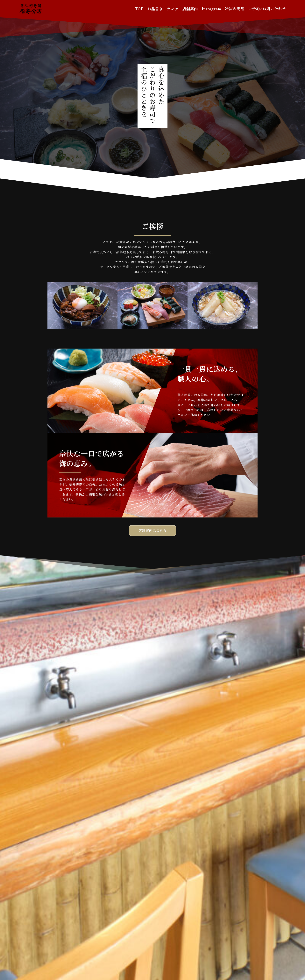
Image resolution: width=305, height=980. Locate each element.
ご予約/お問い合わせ (267, 9)
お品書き (155, 9)
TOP (139, 9)
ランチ (173, 9)
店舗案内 (190, 9)
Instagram (211, 9)
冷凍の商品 (235, 9)
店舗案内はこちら (152, 531)
